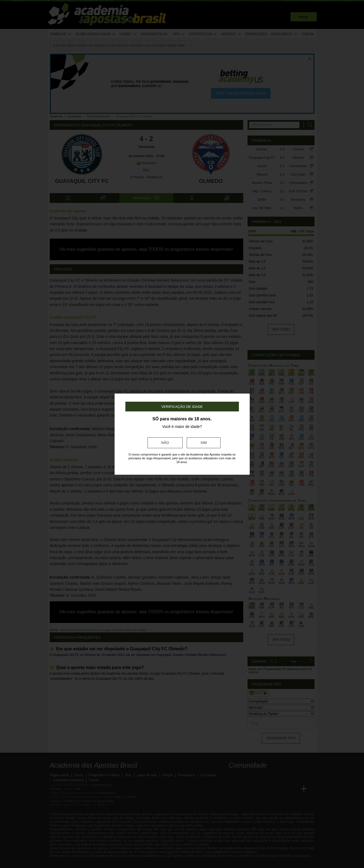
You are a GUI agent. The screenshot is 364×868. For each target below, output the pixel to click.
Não (165, 443)
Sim (204, 443)
